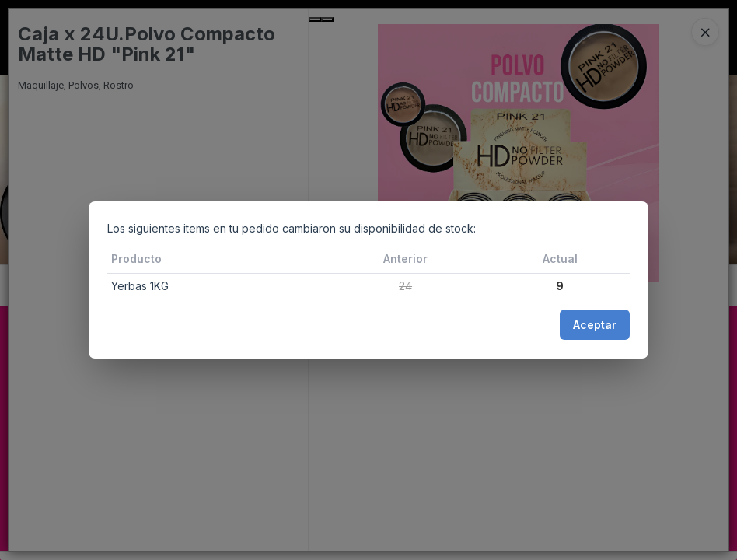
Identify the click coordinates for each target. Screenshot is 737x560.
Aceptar (595, 325)
